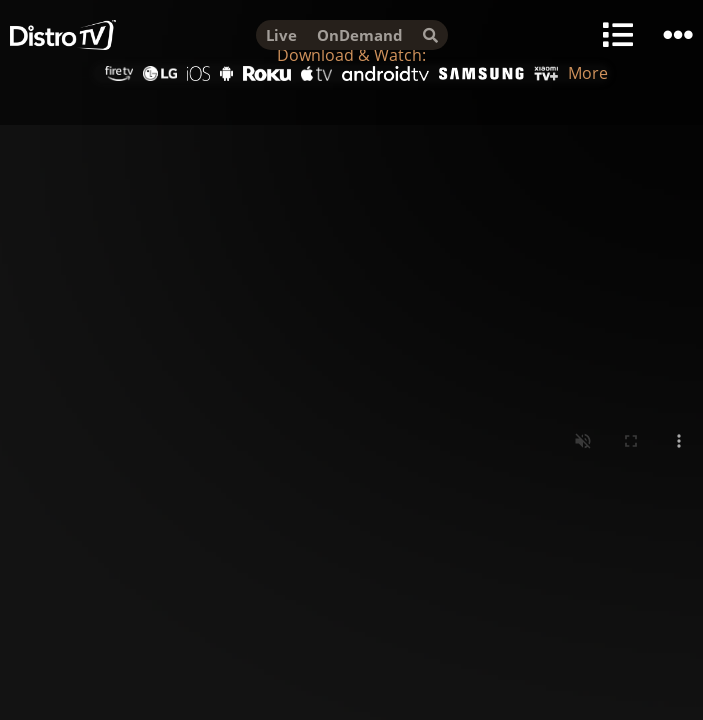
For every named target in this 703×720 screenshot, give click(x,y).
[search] (430, 35)
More (588, 73)
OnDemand (360, 35)
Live (281, 35)
